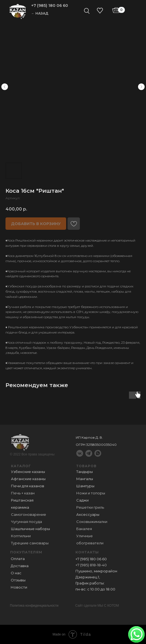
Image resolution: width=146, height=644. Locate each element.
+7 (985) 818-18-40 (91, 565)
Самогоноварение (29, 514)
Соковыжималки (92, 522)
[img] (18, 11)
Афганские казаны (28, 479)
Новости (19, 587)
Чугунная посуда (26, 522)
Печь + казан (23, 493)
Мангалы (85, 479)
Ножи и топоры (91, 493)
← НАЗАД (40, 13)
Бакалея (84, 529)
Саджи (82, 500)
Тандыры (85, 472)
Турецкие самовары (30, 543)
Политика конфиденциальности (34, 606)
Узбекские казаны (28, 472)
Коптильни (21, 536)
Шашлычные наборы (30, 529)
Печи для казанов (28, 486)
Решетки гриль (90, 507)
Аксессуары (88, 514)
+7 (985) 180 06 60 (50, 5)
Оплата (18, 559)
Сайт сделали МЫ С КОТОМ (97, 606)
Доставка (20, 566)
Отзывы (18, 580)
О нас (16, 573)
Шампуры (85, 486)
